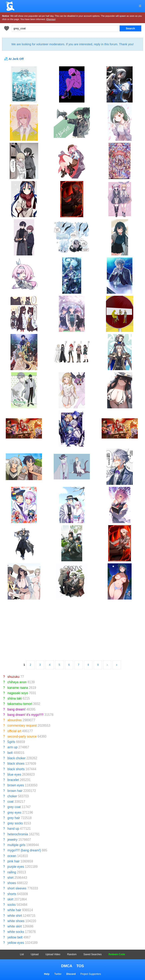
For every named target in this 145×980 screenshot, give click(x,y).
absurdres (15, 720)
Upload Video (53, 954)
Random (72, 954)
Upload (35, 954)
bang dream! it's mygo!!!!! (26, 715)
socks (12, 905)
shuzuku (13, 677)
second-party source (22, 736)
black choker (17, 758)
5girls (11, 742)
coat (10, 802)
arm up (12, 747)
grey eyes (14, 812)
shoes (12, 883)
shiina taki (15, 698)
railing (12, 872)
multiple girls (16, 845)
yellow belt (15, 937)
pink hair (14, 861)
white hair (14, 910)
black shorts (16, 769)
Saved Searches (93, 954)
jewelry (12, 840)
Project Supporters (91, 974)
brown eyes (16, 785)
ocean (12, 856)
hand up (13, 829)
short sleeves (17, 888)
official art (14, 731)
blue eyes (14, 774)
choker (12, 796)
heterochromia (18, 834)
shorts (12, 894)
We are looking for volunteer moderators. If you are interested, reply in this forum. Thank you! (72, 44)
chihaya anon (17, 682)
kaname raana (18, 688)
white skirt (15, 926)
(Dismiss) (51, 19)
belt (10, 753)
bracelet (13, 780)
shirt (10, 878)
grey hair (14, 818)
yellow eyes (16, 943)
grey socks (15, 823)
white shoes (16, 921)
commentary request (22, 725)
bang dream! (17, 709)
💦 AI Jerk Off (14, 59)
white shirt (15, 916)
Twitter (58, 974)
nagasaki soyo (18, 693)
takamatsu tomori (20, 704)
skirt (10, 899)
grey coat (14, 807)
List (22, 954)
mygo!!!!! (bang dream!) (24, 850)
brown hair (15, 791)
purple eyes (16, 867)
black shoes (16, 764)
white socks (16, 932)
